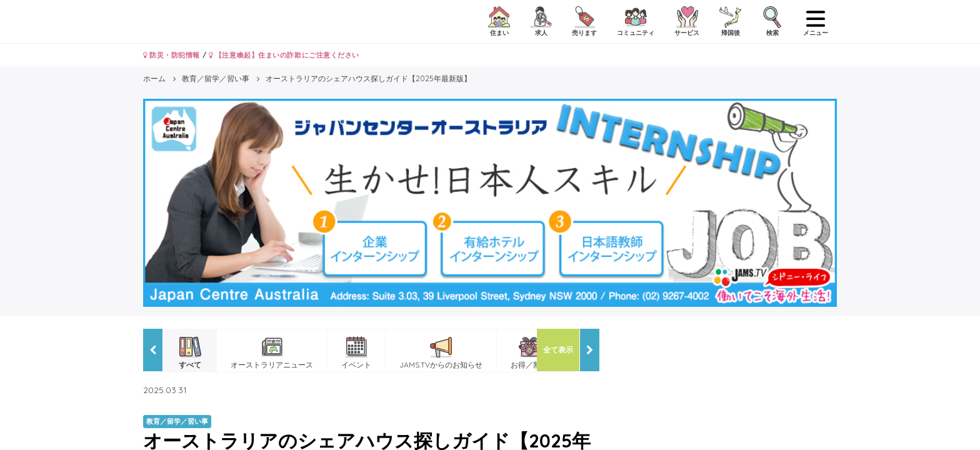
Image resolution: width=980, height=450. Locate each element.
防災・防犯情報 (172, 55)
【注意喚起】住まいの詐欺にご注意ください (284, 55)
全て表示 (558, 350)
